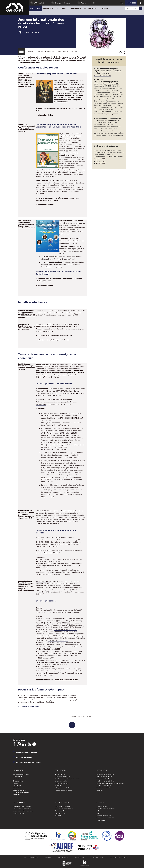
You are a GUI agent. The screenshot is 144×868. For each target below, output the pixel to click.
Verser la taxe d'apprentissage (23, 811)
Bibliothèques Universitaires (106, 809)
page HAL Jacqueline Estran (67, 679)
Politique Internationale (62, 806)
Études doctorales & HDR (105, 781)
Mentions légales (97, 857)
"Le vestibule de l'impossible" (49, 538)
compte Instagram (54, 340)
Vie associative (102, 806)
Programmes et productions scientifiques (110, 783)
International (91, 8)
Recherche (62, 8)
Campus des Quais (24, 757)
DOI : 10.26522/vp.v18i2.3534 (50, 649)
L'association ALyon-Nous (46, 311)
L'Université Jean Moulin (21, 774)
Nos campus (17, 788)
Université (35, 8)
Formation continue (61, 783)
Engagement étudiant (104, 815)
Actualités (51, 52)
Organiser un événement (21, 792)
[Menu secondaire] (21, 51)
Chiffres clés (17, 785)
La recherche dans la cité (105, 788)
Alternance (58, 785)
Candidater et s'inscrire (62, 776)
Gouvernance (17, 776)
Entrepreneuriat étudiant (63, 788)
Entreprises (75, 8)
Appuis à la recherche (104, 785)
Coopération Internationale (64, 809)
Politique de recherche (104, 776)
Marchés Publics (18, 813)
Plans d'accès (63, 857)
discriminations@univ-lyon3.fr (106, 114)
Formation (48, 8)
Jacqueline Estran (43, 581)
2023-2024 (73, 52)
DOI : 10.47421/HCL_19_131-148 (65, 629)
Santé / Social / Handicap (105, 818)
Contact (48, 857)
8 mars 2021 (101, 164)
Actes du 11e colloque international (66, 490)
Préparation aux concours (63, 790)
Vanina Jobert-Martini (103, 75)
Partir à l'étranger (61, 813)
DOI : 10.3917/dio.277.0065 (58, 640)
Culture (99, 811)
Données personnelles (119, 857)
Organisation (17, 779)
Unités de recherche (103, 779)
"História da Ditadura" (51, 553)
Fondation (16, 783)
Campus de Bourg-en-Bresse (28, 762)
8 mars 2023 (101, 159)
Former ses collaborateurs (22, 806)
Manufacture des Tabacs (27, 752)
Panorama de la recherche (105, 774)
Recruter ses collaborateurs (22, 809)
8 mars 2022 (101, 161)
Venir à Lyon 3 (59, 811)
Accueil (31, 52)
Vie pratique (101, 820)
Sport (98, 813)
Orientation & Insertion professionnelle (67, 779)
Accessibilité (79, 857)
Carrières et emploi (19, 790)
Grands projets (18, 781)
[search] (134, 8)
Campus (104, 8)
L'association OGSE (43, 324)
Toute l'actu (62, 52)
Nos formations (60, 774)
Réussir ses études (61, 781)
